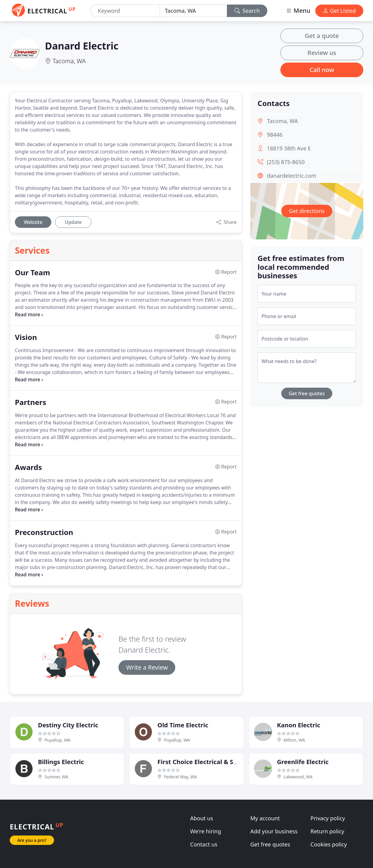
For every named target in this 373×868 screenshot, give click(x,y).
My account (265, 818)
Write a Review (147, 667)
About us (202, 818)
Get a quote (322, 36)
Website (33, 222)
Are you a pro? (32, 840)
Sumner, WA (56, 777)
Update (73, 222)
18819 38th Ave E (289, 148)
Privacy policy (328, 818)
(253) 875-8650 (286, 162)
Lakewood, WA (298, 777)
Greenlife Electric (303, 762)
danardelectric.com (292, 176)
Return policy (327, 831)
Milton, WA (294, 740)
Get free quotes (307, 393)
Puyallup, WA (58, 740)
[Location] (193, 11)
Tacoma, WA (69, 61)
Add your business (274, 831)
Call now (322, 70)
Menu (298, 10)
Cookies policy (329, 844)
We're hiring (206, 831)
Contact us (204, 844)
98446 (275, 135)
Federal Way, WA (180, 777)
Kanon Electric (299, 725)
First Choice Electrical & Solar (201, 762)
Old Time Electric (183, 725)
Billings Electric (61, 762)
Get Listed (339, 11)
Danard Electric (82, 46)
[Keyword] (125, 11)
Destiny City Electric (68, 725)
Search (247, 11)
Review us (322, 53)
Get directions (307, 211)
